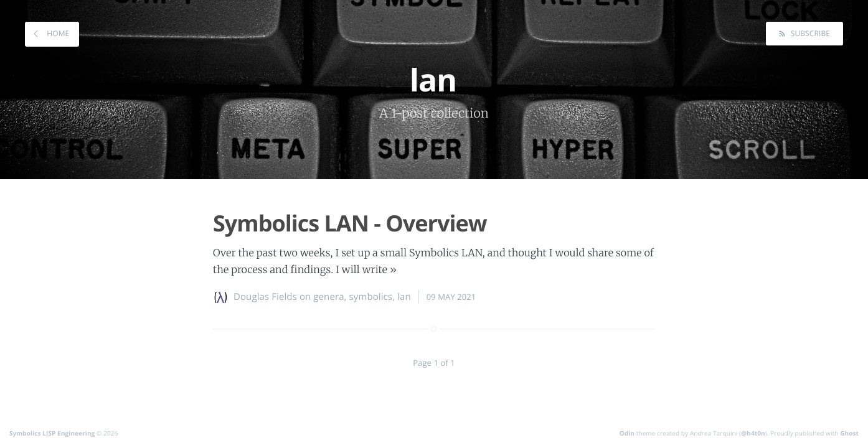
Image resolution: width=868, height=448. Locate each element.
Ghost (849, 433)
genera (328, 297)
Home (57, 33)
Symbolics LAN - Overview (350, 223)
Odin (627, 433)
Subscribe (809, 33)
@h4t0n (753, 433)
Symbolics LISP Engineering (52, 433)
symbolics (371, 297)
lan (404, 297)
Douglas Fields (265, 297)
